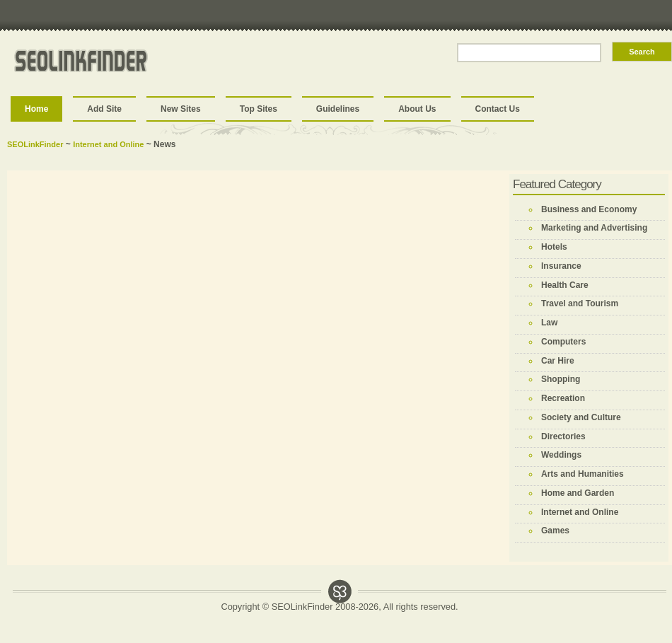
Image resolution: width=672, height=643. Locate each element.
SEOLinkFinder (35, 144)
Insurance (561, 266)
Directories (563, 436)
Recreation (563, 398)
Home (36, 109)
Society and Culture (581, 417)
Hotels (554, 247)
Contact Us (498, 109)
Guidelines (338, 109)
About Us (417, 109)
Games (555, 531)
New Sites (181, 109)
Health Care (565, 285)
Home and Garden (578, 493)
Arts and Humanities (583, 474)
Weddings (561, 455)
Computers (563, 342)
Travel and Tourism (580, 303)
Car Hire (558, 361)
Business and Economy (589, 209)
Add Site (104, 109)
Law (549, 323)
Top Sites (259, 109)
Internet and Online (108, 144)
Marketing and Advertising (594, 228)
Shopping (561, 379)
